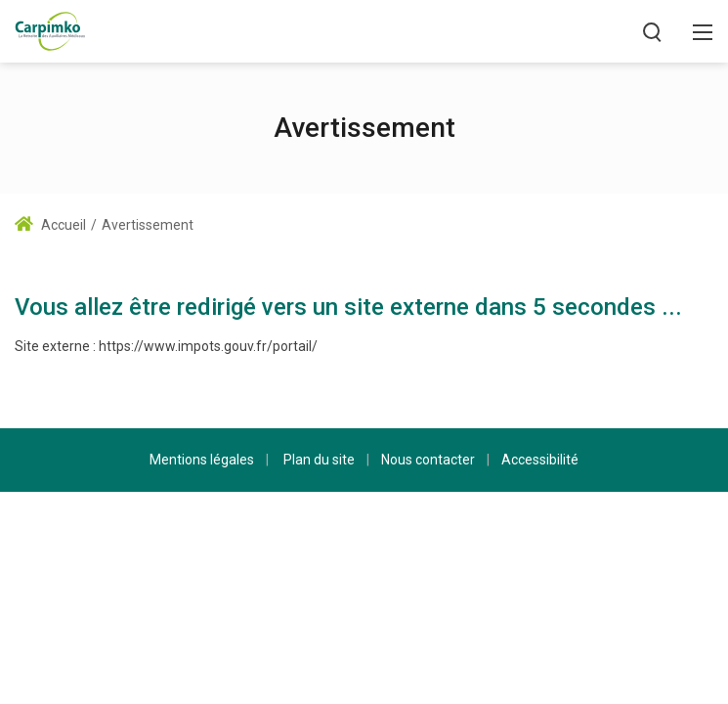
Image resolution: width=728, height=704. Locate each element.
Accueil (50, 225)
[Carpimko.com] (50, 30)
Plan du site (319, 460)
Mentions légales (202, 460)
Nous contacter (428, 460)
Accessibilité (540, 460)
